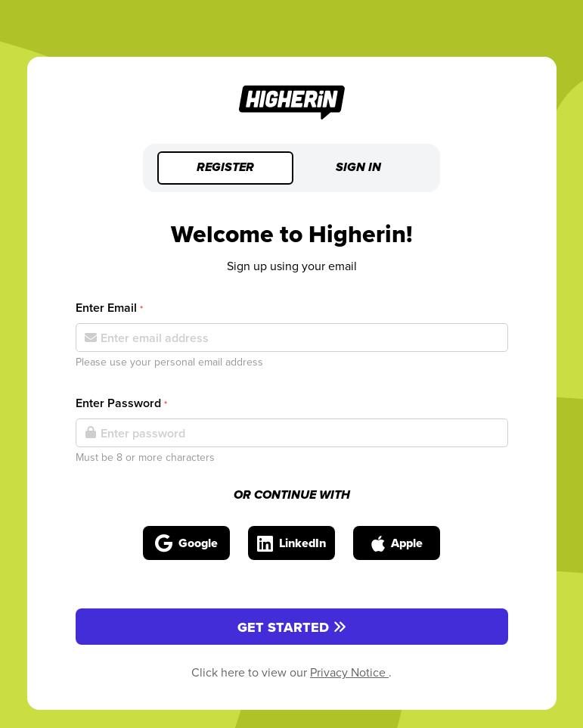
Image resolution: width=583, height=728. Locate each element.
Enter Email (109, 308)
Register (225, 168)
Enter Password (121, 403)
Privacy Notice (349, 672)
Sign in (358, 168)
